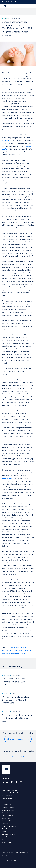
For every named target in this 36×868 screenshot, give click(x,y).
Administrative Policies (8, 810)
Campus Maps (6, 818)
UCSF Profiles (6, 845)
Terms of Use (5, 858)
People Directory (6, 837)
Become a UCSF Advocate (9, 790)
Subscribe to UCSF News (20, 739)
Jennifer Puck (7, 140)
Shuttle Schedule (7, 842)
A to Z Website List (7, 805)
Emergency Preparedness (9, 826)
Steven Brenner (7, 478)
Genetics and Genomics (19, 648)
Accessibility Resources (9, 808)
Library (4, 832)
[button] (29, 5)
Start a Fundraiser (7, 795)
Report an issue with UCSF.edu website (12, 861)
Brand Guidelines (7, 813)
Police (3, 840)
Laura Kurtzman (8, 35)
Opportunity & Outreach (8, 834)
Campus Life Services (8, 816)
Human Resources (7, 829)
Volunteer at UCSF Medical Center (11, 793)
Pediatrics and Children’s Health (12, 651)
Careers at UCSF (7, 821)
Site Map (4, 855)
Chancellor (5, 824)
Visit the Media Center (20, 757)
